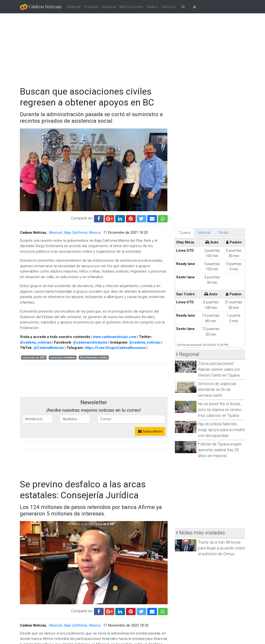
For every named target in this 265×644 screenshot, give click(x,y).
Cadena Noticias (41, 7)
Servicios (168, 7)
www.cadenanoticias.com (115, 337)
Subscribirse (150, 431)
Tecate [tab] (223, 233)
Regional (74, 7)
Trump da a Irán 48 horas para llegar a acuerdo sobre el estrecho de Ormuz (222, 548)
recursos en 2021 (34, 358)
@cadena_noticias (36, 342)
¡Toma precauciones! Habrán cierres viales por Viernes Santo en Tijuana (219, 369)
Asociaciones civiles (94, 358)
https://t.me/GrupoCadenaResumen (115, 348)
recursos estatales (63, 358)
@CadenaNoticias (49, 348)
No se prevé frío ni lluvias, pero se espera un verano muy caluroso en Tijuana (220, 410)
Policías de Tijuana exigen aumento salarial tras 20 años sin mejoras (220, 450)
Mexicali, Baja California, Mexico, (76, 233)
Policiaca (91, 7)
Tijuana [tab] (184, 233)
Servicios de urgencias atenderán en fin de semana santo (217, 390)
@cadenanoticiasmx (90, 342)
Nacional (109, 7)
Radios (152, 7)
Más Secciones (131, 7)
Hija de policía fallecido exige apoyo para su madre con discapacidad (221, 430)
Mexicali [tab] (204, 233)
